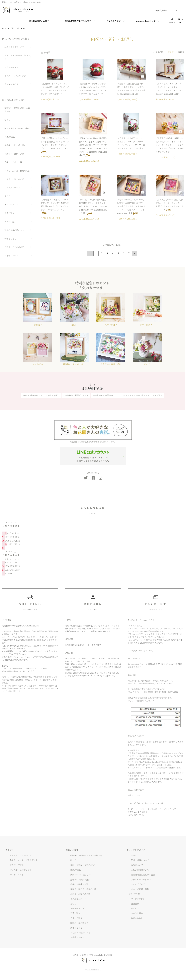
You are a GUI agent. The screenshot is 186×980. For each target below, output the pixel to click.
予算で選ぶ (7, 165)
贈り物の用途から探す (39, 21)
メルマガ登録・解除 (138, 891)
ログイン (176, 10)
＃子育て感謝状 (53, 395)
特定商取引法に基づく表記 (141, 876)
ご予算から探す (114, 21)
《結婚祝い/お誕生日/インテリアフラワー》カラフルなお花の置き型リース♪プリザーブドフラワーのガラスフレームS (55, 206)
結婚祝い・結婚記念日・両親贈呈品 (15, 92)
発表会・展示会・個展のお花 (14, 136)
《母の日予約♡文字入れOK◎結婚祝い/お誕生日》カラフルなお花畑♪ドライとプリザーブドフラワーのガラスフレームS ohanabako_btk (131, 206)
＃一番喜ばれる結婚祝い (103, 395)
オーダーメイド (9, 70)
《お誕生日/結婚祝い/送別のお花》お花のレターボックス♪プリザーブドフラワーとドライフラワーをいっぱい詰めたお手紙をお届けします (170, 145)
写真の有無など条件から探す (78, 21)
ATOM (137, 896)
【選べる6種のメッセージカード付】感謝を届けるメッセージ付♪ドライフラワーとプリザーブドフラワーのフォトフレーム (55, 145)
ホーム (5, 28)
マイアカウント (136, 900)
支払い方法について (138, 871)
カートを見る (135, 915)
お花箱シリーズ (9, 195)
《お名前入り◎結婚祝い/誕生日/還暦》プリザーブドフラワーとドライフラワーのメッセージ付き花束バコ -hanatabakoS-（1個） (93, 206)
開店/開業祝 (7, 112)
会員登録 (133, 905)
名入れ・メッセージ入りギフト (15, 52)
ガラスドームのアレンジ (12, 64)
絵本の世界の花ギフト (11, 177)
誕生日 (5, 100)
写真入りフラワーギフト (12, 46)
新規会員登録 (161, 10)
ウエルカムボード (9, 148)
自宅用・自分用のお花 (11, 189)
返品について (135, 867)
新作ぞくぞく (8, 183)
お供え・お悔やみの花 (11, 142)
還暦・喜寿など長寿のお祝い (14, 106)
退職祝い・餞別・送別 (11, 124)
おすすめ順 (158, 52)
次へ (134, 253)
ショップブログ (136, 886)
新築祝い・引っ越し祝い (12, 118)
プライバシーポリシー (139, 881)
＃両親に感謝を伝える (32, 395)
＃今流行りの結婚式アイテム (76, 395)
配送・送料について (138, 862)
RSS (130, 896)
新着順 (181, 52)
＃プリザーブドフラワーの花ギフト (133, 395)
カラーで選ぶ (8, 171)
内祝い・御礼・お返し (20, 28)
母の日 (5, 154)
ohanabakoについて (146, 21)
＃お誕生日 (158, 395)
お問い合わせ (135, 920)
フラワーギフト (9, 58)
